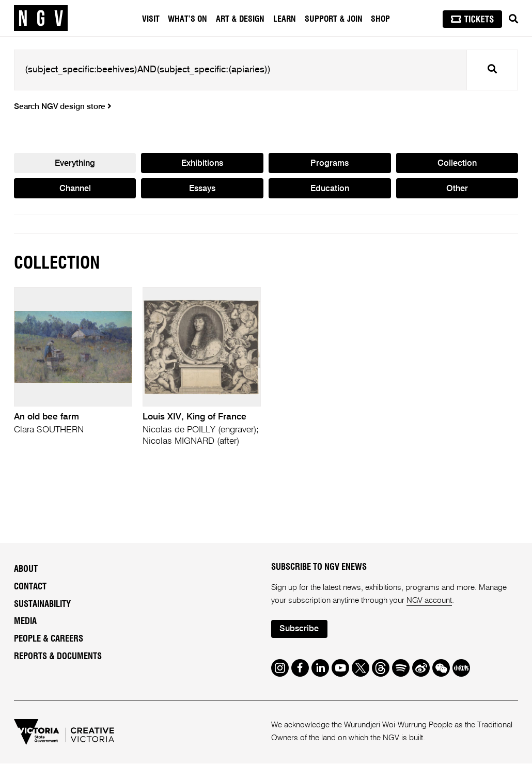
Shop (380, 19)
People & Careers (49, 640)
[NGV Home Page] (41, 18)
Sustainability (42, 604)
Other (457, 189)
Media (25, 622)
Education (330, 189)
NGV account (429, 601)
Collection (457, 163)
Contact (30, 587)
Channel (75, 189)
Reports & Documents (58, 657)
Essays (202, 189)
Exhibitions (202, 163)
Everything (75, 163)
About (26, 570)
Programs (330, 163)
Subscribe (299, 629)
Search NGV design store (63, 107)
